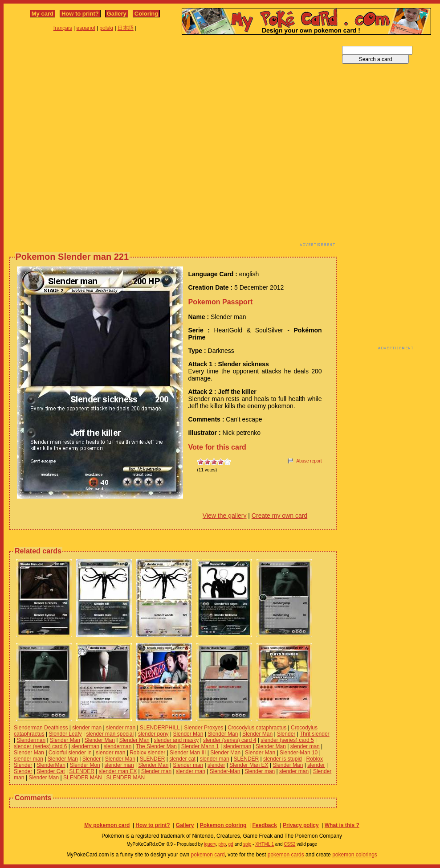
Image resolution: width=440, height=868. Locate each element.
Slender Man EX (249, 765)
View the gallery (225, 516)
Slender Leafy (65, 734)
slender (216, 765)
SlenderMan (51, 765)
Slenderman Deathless (41, 728)
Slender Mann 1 (200, 746)
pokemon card (208, 855)
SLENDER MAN (83, 778)
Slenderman (31, 740)
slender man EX (118, 771)
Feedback (264, 825)
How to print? (80, 14)
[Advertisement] (97, 143)
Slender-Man (225, 771)
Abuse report (309, 461)
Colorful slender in (70, 753)
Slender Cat (51, 771)
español (86, 28)
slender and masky (177, 740)
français (63, 28)
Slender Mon (85, 765)
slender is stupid (283, 759)
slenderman (85, 746)
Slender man (188, 765)
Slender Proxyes (204, 728)
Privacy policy (301, 825)
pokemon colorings (355, 855)
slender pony (153, 734)
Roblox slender (147, 753)
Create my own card (279, 516)
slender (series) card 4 (230, 740)
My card (43, 14)
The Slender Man (156, 746)
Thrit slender (315, 734)
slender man (87, 728)
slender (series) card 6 (40, 746)
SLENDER (153, 759)
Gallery (117, 14)
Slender (286, 734)
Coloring (146, 14)
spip (247, 844)
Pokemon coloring (223, 825)
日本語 (126, 28)
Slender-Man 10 (299, 753)
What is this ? (342, 825)
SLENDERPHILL (160, 728)
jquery (210, 844)
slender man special (110, 734)
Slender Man (188, 734)
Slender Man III (188, 753)
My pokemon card (107, 825)
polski (106, 28)
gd (231, 844)
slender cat (182, 759)
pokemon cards (286, 855)
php (222, 844)
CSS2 (289, 844)
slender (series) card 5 (287, 740)
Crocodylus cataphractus (257, 728)
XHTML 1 (265, 844)
